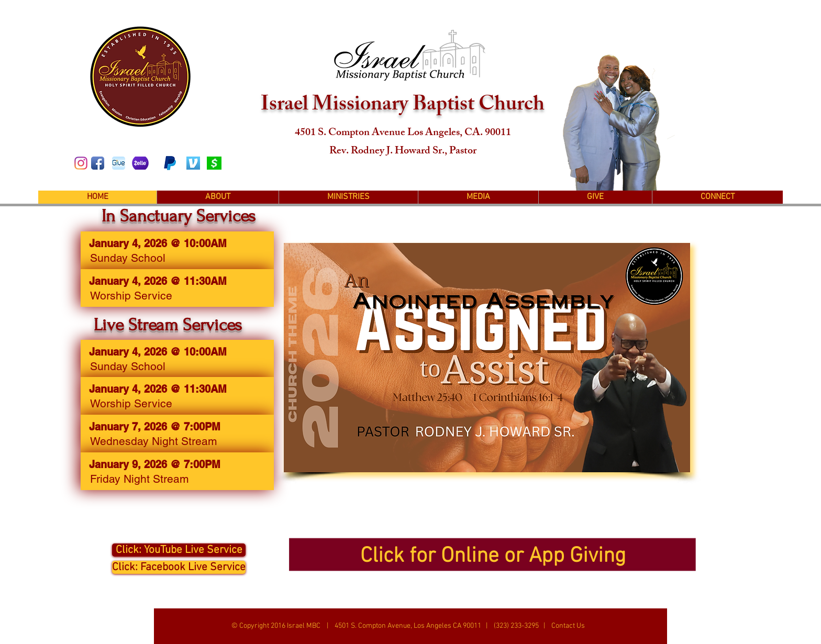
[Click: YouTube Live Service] (179, 550)
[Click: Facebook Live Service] (179, 567)
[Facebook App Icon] (98, 163)
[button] (218, 197)
